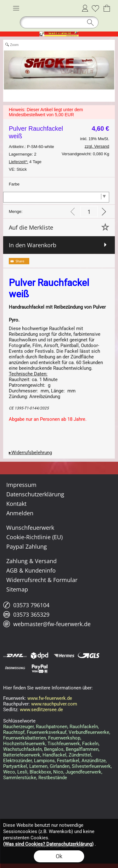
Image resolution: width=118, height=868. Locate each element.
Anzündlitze (94, 761)
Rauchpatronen (52, 727)
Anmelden (85, 8)
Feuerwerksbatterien (25, 738)
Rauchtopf (14, 732)
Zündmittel (80, 755)
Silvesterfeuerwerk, (92, 766)
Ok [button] (59, 856)
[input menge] (89, 211)
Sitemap (17, 589)
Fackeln (90, 744)
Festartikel (68, 761)
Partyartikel (15, 766)
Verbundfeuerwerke (89, 732)
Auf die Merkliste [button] (31, 227)
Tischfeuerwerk (64, 744)
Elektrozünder (17, 761)
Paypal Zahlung (27, 546)
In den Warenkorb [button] (33, 245)
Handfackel (54, 755)
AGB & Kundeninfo (31, 570)
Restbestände (53, 778)
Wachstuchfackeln (22, 749)
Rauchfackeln (84, 727)
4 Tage (25, 162)
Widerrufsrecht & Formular (42, 580)
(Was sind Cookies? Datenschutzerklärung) (48, 844)
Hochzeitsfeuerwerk (24, 744)
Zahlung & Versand (31, 561)
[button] (16, 8)
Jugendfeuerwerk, (84, 772)
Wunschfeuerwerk (30, 528)
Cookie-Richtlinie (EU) (34, 537)
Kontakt (16, 504)
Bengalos (54, 749)
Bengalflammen (82, 749)
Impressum (21, 485)
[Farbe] (56, 197)
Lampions (44, 761)
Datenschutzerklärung (35, 494)
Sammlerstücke (20, 778)
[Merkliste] (95, 8)
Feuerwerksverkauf (47, 732)
